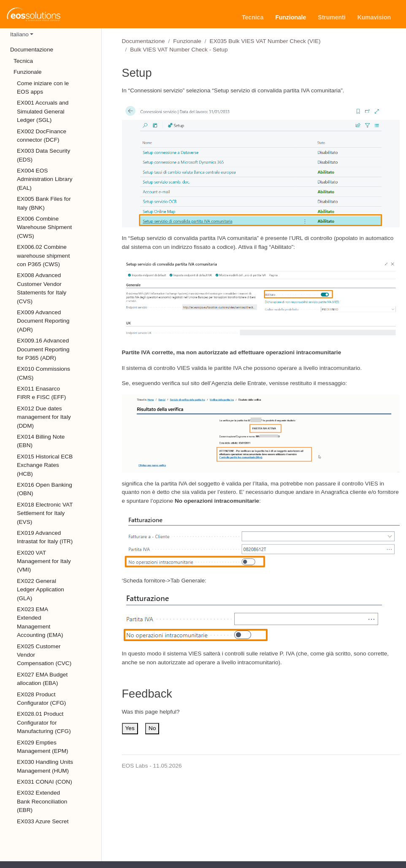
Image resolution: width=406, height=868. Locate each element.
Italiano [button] (19, 34)
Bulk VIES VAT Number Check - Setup (179, 50)
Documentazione (143, 41)
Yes (130, 728)
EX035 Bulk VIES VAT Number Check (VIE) (265, 41)
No (152, 728)
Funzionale (187, 41)
